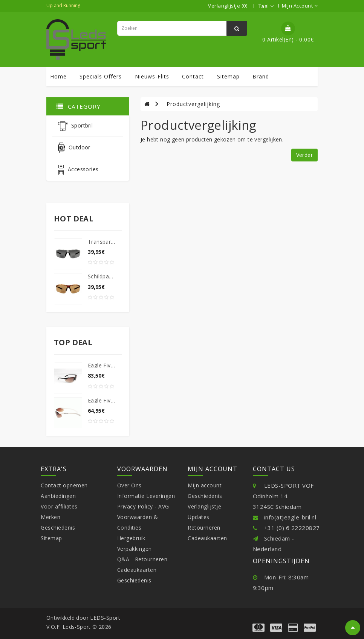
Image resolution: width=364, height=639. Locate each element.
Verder (304, 155)
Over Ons (129, 485)
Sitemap (51, 538)
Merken (50, 517)
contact (193, 76)
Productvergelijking (193, 104)
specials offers (101, 76)
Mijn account (205, 485)
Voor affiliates (59, 506)
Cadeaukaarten (137, 570)
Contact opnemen (64, 485)
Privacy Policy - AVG (143, 506)
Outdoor (74, 148)
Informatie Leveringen (146, 496)
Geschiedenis (58, 528)
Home (58, 76)
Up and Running (63, 5)
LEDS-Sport (105, 618)
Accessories (78, 170)
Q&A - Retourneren (142, 559)
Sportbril (76, 126)
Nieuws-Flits (152, 76)
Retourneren (204, 528)
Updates (199, 517)
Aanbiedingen (58, 496)
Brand (261, 76)
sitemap (228, 76)
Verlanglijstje (204, 506)
